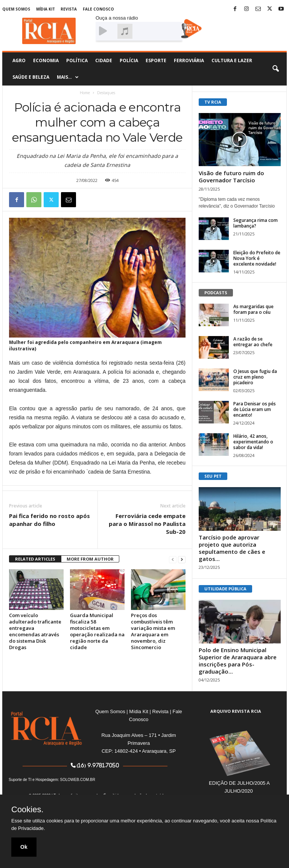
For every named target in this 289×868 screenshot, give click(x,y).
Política (77, 60)
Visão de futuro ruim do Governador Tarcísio (231, 177)
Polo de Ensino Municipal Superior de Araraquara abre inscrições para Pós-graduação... (238, 661)
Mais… (68, 77)
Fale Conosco (98, 9)
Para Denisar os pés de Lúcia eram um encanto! (255, 409)
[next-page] (182, 559)
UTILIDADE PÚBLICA (225, 589)
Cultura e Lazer (232, 60)
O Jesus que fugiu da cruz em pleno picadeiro (255, 377)
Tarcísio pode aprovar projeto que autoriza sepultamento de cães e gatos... (232, 548)
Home (85, 93)
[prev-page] (173, 559)
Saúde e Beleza (31, 77)
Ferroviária (189, 60)
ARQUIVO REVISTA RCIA (236, 711)
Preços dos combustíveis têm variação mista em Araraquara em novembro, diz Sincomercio (153, 631)
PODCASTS (216, 293)
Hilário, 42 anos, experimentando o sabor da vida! (253, 442)
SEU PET (213, 476)
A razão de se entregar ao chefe (253, 342)
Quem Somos (16, 9)
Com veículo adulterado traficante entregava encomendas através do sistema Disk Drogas (35, 631)
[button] (275, 69)
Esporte (156, 60)
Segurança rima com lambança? (256, 223)
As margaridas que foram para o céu (253, 309)
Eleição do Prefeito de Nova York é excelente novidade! (257, 258)
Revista (69, 9)
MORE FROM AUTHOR (90, 559)
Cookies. (27, 810)
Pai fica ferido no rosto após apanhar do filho (49, 520)
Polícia (129, 60)
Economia (46, 60)
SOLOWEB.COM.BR (78, 780)
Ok (24, 847)
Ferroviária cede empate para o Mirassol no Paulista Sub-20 (147, 524)
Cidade (104, 60)
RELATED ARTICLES (35, 559)
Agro (19, 60)
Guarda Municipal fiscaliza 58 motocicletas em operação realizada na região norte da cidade (97, 631)
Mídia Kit (46, 9)
